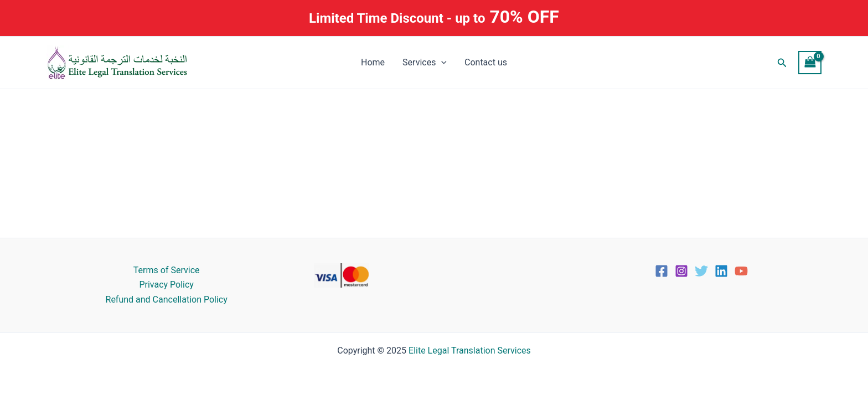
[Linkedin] (721, 271)
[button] (782, 63)
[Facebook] (662, 271)
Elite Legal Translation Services (470, 351)
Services (425, 63)
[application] (441, 63)
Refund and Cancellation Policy (167, 300)
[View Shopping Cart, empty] (810, 62)
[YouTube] (741, 271)
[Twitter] (701, 271)
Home (373, 62)
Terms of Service (167, 270)
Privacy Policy (166, 285)
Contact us (486, 62)
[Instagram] (681, 271)
